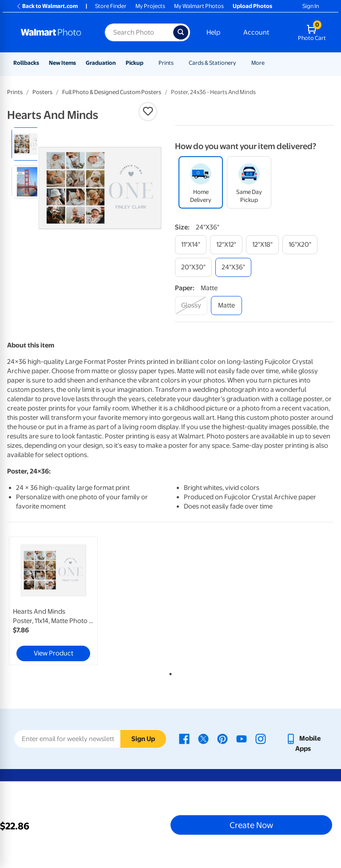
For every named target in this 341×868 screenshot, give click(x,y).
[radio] (28, 144)
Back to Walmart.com (47, 6)
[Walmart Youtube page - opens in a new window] (242, 738)
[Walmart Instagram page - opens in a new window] (261, 738)
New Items (62, 63)
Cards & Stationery (212, 63)
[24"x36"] (233, 267)
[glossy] (191, 306)
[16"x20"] (300, 245)
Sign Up (143, 739)
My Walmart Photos (199, 6)
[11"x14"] (191, 245)
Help (213, 32)
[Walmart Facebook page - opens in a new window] (184, 738)
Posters (42, 92)
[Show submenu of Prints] (178, 63)
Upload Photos (252, 6)
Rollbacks (26, 63)
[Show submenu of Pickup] (147, 63)
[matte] (226, 306)
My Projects (150, 6)
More (258, 63)
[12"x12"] (226, 245)
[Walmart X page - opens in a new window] (203, 738)
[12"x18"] (262, 245)
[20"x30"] (193, 267)
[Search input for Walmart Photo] (139, 32)
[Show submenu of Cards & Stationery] (240, 63)
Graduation (101, 63)
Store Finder (111, 6)
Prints (166, 63)
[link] (53, 601)
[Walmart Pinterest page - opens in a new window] (222, 738)
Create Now (251, 825)
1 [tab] (169, 672)
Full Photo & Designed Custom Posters (112, 92)
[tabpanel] (62, 601)
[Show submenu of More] (269, 63)
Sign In (311, 6)
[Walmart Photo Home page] (53, 32)
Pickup (135, 63)
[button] (148, 111)
